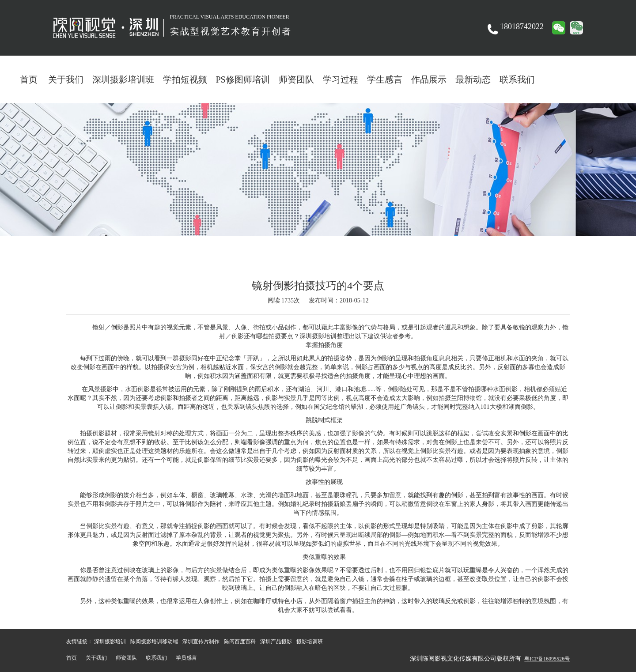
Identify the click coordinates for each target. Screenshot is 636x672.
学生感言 (385, 79)
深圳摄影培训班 (123, 79)
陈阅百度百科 (240, 642)
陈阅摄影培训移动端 (154, 642)
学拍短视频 (185, 79)
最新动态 (473, 79)
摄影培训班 (310, 642)
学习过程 (341, 79)
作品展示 (429, 79)
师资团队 (296, 79)
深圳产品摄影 (276, 642)
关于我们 (66, 79)
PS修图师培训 (243, 79)
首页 (29, 79)
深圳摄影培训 (110, 642)
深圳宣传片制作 (201, 642)
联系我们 (517, 79)
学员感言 (186, 658)
